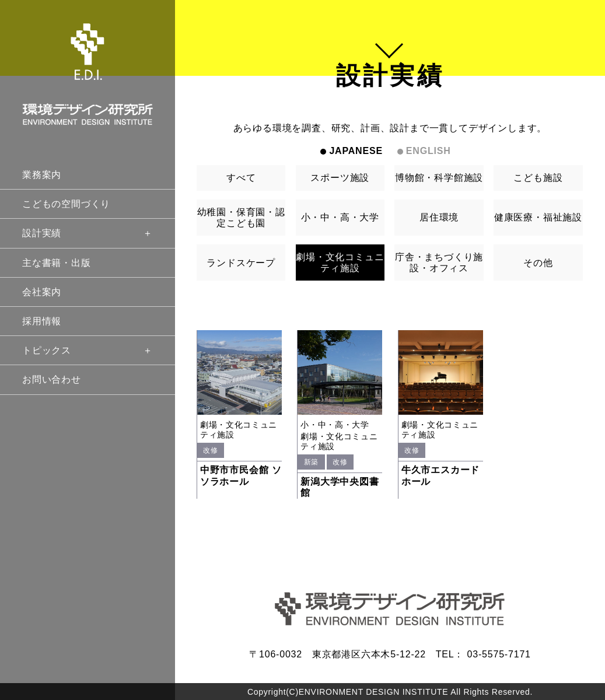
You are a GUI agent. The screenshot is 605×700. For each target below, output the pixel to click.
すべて (241, 178)
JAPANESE (356, 151)
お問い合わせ (52, 379)
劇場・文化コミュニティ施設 (340, 262)
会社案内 (42, 292)
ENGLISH (429, 151)
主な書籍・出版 (57, 263)
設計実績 (88, 233)
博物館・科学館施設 (439, 178)
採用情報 (42, 321)
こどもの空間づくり (66, 204)
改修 (210, 450)
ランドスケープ (241, 263)
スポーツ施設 (340, 178)
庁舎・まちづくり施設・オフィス (439, 262)
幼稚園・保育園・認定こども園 (241, 218)
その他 (538, 263)
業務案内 (42, 175)
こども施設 (538, 178)
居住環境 (439, 217)
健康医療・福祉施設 (538, 217)
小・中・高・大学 (340, 217)
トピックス (88, 350)
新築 (311, 462)
